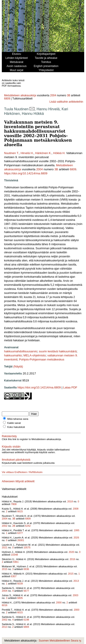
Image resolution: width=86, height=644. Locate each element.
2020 (71, 552)
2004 (53, 95)
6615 (20, 511)
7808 (14, 504)
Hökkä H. (59, 153)
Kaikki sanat (14, 423)
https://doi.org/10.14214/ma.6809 (26, 173)
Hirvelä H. (27, 153)
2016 (72, 559)
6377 (20, 533)
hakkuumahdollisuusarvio (21, 351)
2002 (5, 526)
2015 (5, 569)
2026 (76, 538)
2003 (75, 595)
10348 (14, 555)
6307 (14, 576)
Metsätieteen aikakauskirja (20, 95)
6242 (28, 526)
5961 (16, 562)
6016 (5, 605)
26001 (21, 540)
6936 (26, 569)
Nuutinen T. (12, 153)
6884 (26, 627)
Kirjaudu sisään (11, 447)
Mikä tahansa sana (18, 419)
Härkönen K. (43, 153)
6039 (20, 584)
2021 (5, 547)
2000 (59, 602)
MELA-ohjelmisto (34, 355)
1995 (76, 530)
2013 (76, 581)
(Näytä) (18, 366)
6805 (20, 598)
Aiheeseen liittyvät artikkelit (18, 481)
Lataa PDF (70, 387)
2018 (70, 501)
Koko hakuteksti (16, 427)
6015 (20, 612)
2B (14, 526)
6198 (26, 620)
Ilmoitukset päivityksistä (16, 460)
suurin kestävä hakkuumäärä (58, 351)
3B (69, 95)
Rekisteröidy (9, 436)
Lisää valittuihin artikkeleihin (66, 102)
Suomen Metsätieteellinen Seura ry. (60, 641)
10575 (27, 547)
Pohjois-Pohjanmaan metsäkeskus (42, 359)
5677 (26, 591)
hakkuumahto (13, 355)
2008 (76, 509)
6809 (7, 99)
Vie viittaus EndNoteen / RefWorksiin (22, 472)
